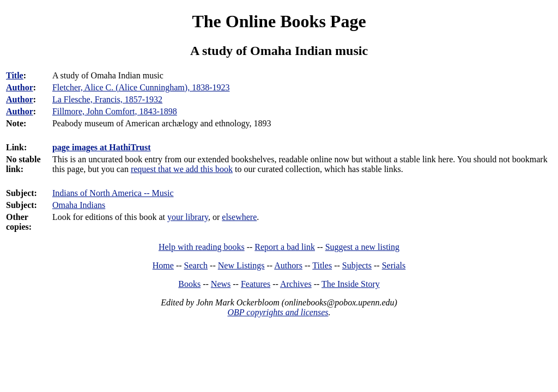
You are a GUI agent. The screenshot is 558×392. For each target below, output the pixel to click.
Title (15, 75)
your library (188, 217)
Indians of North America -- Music (113, 193)
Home (163, 265)
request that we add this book (182, 169)
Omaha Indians (79, 205)
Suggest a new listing (362, 247)
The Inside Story (351, 284)
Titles (322, 265)
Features (256, 284)
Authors (288, 265)
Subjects (357, 265)
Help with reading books (202, 247)
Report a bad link (285, 247)
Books (189, 284)
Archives (296, 284)
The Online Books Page (279, 21)
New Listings (241, 265)
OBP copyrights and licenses (278, 312)
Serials (394, 265)
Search (196, 265)
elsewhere (239, 217)
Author (20, 87)
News (221, 284)
